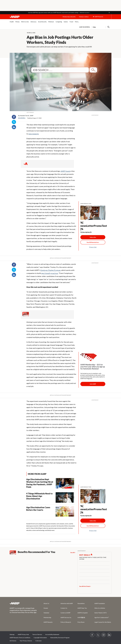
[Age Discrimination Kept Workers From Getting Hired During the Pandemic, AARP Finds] (51, 483)
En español (22, 118)
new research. (34, 134)
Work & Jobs (31, 33)
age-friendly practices (50, 273)
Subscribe (93, 237)
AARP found (65, 171)
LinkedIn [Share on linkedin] (14, 127)
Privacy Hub (93, 247)
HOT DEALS (85, 555)
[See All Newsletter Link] (93, 242)
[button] (109, 13)
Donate (46, 608)
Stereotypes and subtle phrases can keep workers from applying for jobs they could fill (59, 47)
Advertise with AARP (67, 603)
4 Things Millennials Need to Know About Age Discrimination (39, 496)
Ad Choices (13, 641)
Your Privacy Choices (26, 641)
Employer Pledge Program (51, 270)
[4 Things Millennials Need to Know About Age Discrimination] (51, 497)
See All (72, 552)
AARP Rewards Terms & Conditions (20, 638)
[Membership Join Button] (93, 384)
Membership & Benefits (69, 17)
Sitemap (12, 634)
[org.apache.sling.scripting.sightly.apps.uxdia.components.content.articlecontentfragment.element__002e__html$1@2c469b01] (61, 113)
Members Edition (84, 17)
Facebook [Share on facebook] (14, 117)
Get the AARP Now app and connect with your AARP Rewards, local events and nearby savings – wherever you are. (59, 13)
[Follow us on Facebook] (92, 635)
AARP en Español (85, 27)
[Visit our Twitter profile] (98, 635)
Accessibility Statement (52, 634)
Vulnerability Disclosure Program (60, 638)
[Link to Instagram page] (104, 635)
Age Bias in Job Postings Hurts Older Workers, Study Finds (60, 40)
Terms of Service (37, 634)
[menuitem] (12, 23)
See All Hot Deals (85, 586)
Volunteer (46, 613)
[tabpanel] (95, 27)
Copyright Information (40, 638)
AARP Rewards (48, 622)
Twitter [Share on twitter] (14, 122)
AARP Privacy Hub (23, 634)
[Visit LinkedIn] (109, 635)
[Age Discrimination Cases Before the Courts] (51, 511)
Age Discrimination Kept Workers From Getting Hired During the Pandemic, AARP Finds (40, 483)
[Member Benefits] (26, 316)
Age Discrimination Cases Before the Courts (38, 509)
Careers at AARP (65, 613)
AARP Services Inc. (66, 617)
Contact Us (64, 608)
